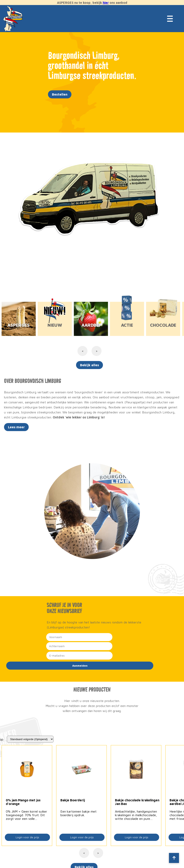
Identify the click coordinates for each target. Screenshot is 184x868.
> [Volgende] (98, 853)
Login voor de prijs (27, 837)
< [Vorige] (84, 853)
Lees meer (16, 427)
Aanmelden (80, 666)
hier (106, 3)
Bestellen (60, 94)
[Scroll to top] (174, 858)
